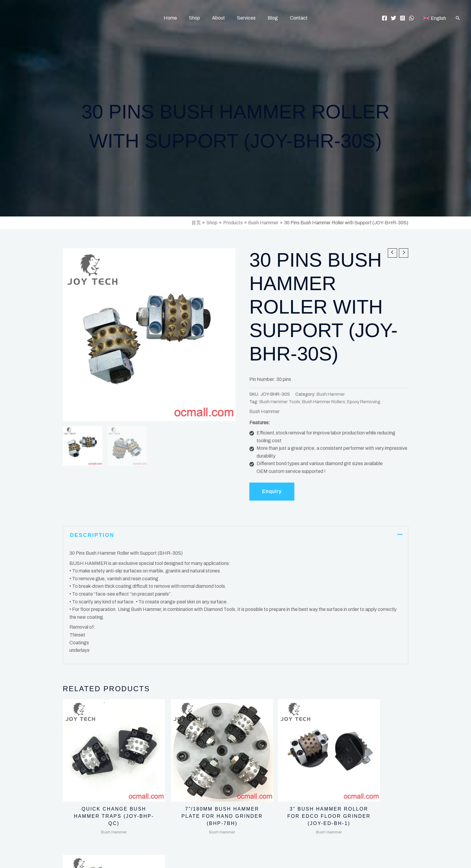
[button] (458, 18)
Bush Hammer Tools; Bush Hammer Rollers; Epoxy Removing (320, 402)
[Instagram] (403, 18)
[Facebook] (384, 18)
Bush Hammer (331, 394)
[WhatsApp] (412, 18)
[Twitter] (394, 18)
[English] (435, 18)
